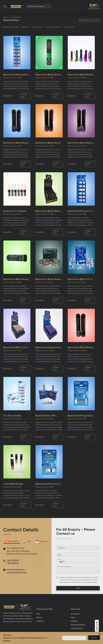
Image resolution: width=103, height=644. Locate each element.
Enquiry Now (24, 96)
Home (5, 17)
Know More (7, 96)
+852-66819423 (13, 563)
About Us (39, 617)
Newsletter (74, 621)
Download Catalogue (78, 625)
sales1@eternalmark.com (17, 572)
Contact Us (40, 621)
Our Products (75, 614)
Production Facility (77, 628)
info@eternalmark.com (16, 570)
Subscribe (94, 638)
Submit (78, 588)
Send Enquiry (97, 626)
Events (73, 617)
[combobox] (39, 6)
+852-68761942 (13, 560)
